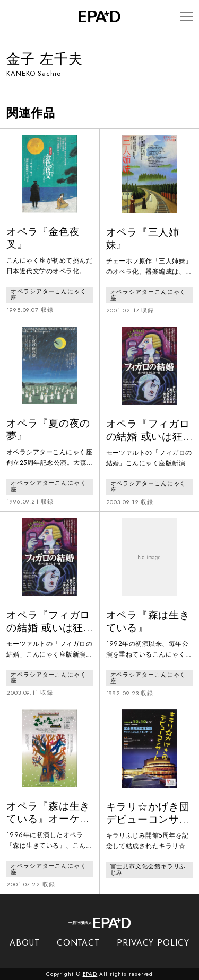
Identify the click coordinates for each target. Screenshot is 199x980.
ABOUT (25, 943)
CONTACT (78, 943)
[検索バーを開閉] (11, 16)
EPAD (90, 974)
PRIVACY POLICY (153, 943)
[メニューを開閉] (186, 17)
